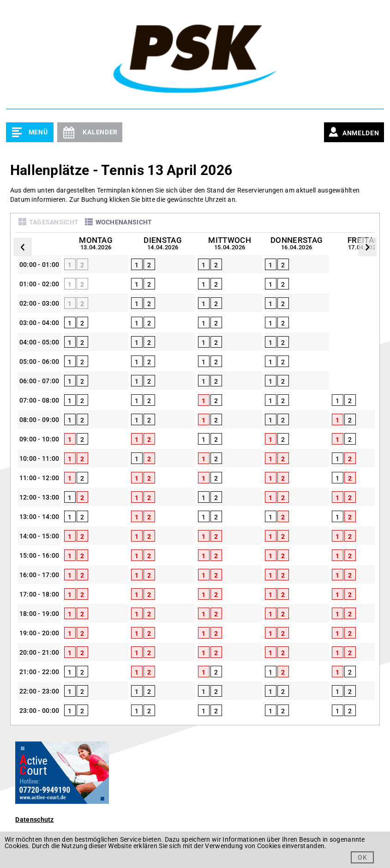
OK (362, 857)
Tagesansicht (54, 222)
